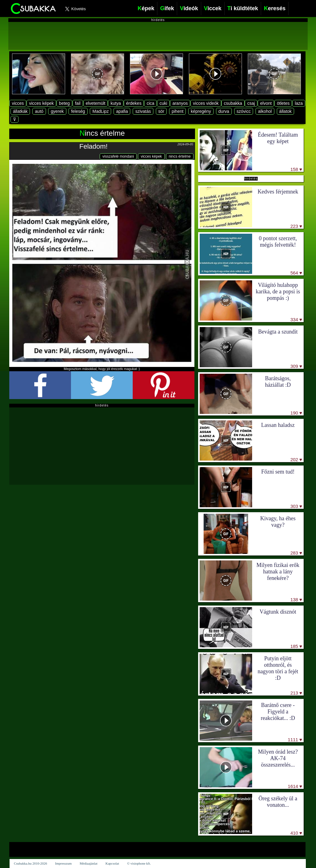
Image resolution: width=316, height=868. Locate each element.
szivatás (143, 111)
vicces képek (41, 103)
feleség (78, 111)
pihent (177, 111)
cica (150, 103)
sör (161, 111)
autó (39, 111)
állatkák (20, 111)
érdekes (134, 103)
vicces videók (206, 103)
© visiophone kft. (139, 863)
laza (299, 103)
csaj (251, 103)
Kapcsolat (112, 863)
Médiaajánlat (88, 863)
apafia (122, 111)
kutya (116, 103)
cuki (163, 103)
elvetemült (96, 103)
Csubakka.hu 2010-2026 (31, 863)
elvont (266, 103)
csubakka (233, 103)
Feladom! (94, 146)
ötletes (283, 103)
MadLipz (100, 111)
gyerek (57, 111)
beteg (64, 103)
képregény (201, 111)
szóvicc (244, 111)
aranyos (180, 103)
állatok (285, 111)
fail (78, 103)
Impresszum (64, 863)
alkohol (265, 111)
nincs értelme (180, 156)
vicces (18, 103)
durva (224, 111)
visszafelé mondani (118, 156)
